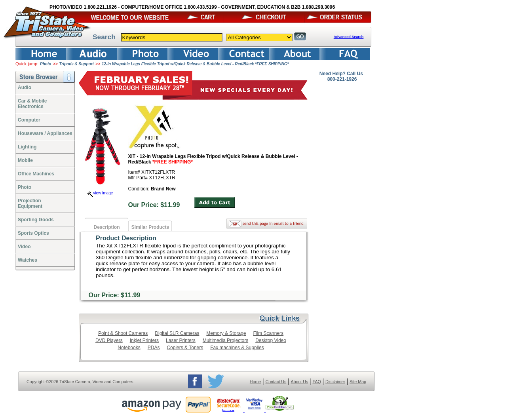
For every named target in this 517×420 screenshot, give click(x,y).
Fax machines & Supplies (237, 348)
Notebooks (129, 348)
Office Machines (36, 174)
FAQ (316, 382)
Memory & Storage (226, 333)
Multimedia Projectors (225, 340)
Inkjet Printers (144, 340)
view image (100, 193)
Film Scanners (268, 333)
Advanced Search (349, 37)
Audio (25, 87)
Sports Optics (33, 233)
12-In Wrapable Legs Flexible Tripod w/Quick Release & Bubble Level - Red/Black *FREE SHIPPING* (195, 64)
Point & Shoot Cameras (123, 333)
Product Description (126, 238)
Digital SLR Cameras (177, 333)
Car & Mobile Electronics (32, 104)
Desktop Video (271, 340)
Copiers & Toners (185, 348)
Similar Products (150, 227)
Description (106, 227)
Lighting (27, 147)
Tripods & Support (76, 64)
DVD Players (109, 340)
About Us (299, 382)
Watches (28, 260)
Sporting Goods (36, 220)
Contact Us (276, 382)
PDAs (154, 348)
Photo (46, 64)
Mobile (25, 160)
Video (24, 247)
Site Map (358, 382)
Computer (29, 120)
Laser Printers (181, 340)
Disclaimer (335, 382)
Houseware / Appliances (45, 133)
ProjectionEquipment (30, 203)
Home (255, 382)
